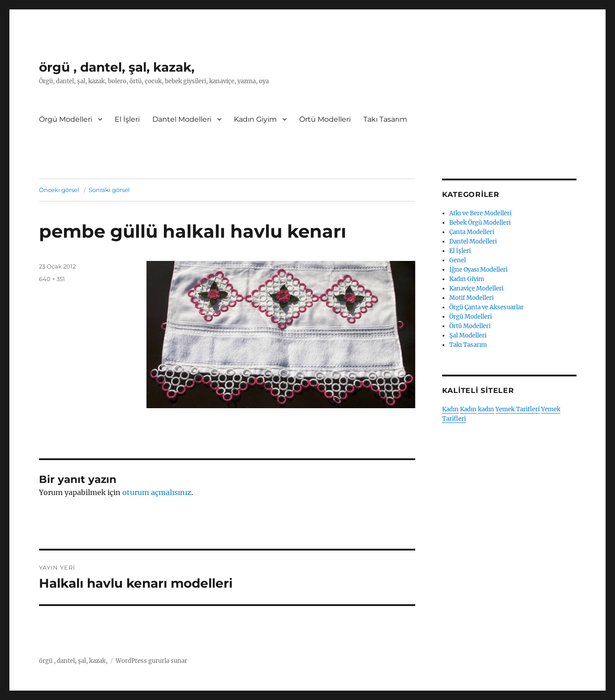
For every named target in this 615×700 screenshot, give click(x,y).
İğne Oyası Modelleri (478, 270)
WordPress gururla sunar (151, 661)
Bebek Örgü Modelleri (480, 223)
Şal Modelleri (468, 335)
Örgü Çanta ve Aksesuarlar (486, 307)
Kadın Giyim (255, 119)
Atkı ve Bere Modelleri (480, 213)
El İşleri (127, 119)
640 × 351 (52, 279)
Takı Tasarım (385, 119)
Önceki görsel (59, 190)
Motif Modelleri (471, 298)
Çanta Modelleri (472, 232)
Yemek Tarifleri (518, 409)
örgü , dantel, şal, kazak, (117, 67)
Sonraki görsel (109, 190)
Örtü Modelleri (325, 119)
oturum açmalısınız (157, 492)
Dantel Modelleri (182, 119)
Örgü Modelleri (66, 119)
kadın (486, 409)
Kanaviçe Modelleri (476, 288)
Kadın (450, 409)
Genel (458, 260)
